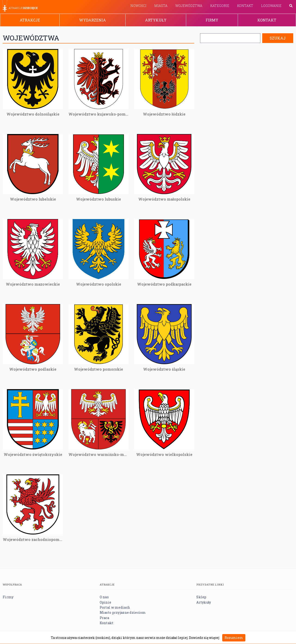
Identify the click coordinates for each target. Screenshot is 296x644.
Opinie (106, 602)
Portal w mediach (115, 607)
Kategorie (220, 6)
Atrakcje (30, 20)
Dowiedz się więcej (204, 638)
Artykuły (156, 20)
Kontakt (245, 6)
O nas (104, 597)
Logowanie (271, 6)
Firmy (212, 20)
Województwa (189, 6)
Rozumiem (234, 638)
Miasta (161, 6)
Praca (104, 618)
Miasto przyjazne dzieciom (123, 612)
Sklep (201, 597)
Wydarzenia (92, 20)
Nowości (138, 6)
